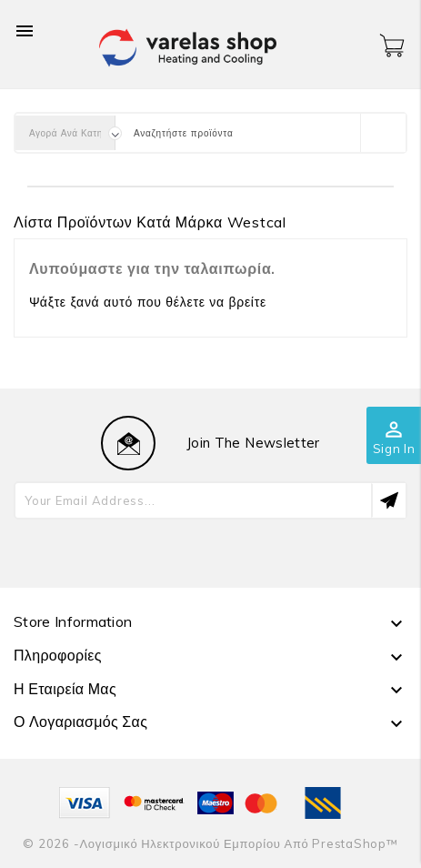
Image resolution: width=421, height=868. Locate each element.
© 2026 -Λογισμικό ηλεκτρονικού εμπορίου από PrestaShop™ (210, 843)
